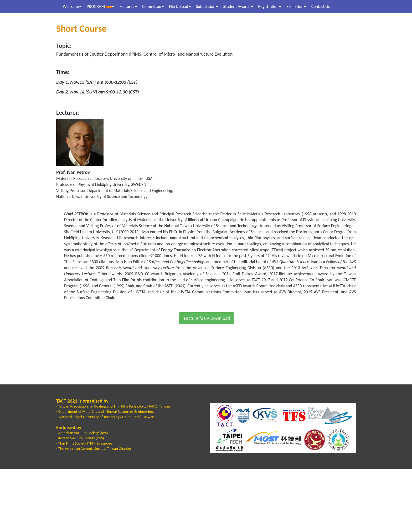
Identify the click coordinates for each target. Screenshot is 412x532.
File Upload (180, 6)
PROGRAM (101, 6)
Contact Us (321, 6)
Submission (207, 6)
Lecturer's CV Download (207, 318)
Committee (153, 6)
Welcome (72, 6)
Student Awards (238, 6)
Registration (270, 6)
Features (128, 6)
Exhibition (296, 6)
